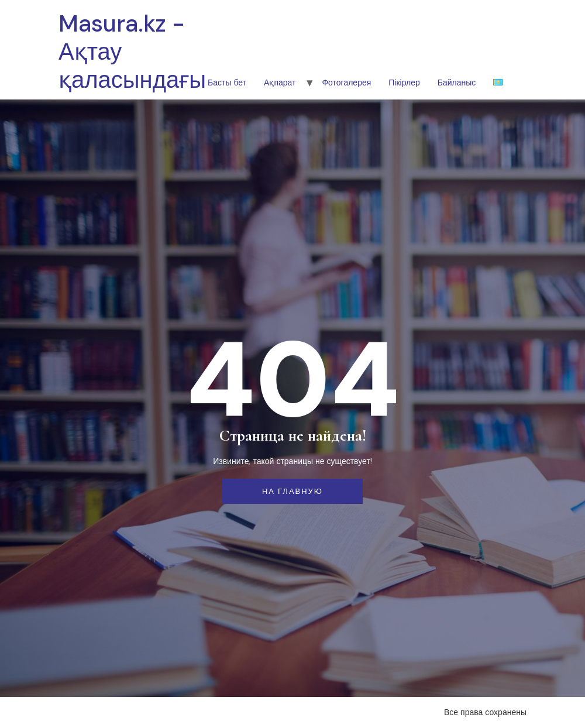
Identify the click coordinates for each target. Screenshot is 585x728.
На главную (292, 491)
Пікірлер (404, 83)
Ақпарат (280, 83)
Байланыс (457, 83)
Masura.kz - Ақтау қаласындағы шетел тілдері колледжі (132, 94)
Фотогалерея (346, 83)
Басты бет (227, 83)
